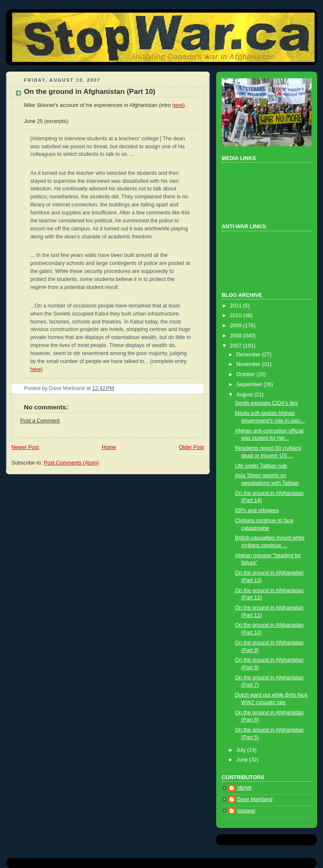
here (178, 105)
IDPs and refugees (257, 510)
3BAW (244, 788)
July (242, 750)
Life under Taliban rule (261, 466)
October (246, 374)
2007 (237, 346)
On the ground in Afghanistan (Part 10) (90, 92)
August (245, 395)
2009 (237, 326)
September (250, 385)
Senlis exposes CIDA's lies (267, 403)
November (249, 364)
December (249, 355)
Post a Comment (40, 421)
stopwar (246, 811)
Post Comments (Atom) (71, 463)
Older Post (191, 447)
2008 (237, 336)
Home (109, 447)
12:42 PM (103, 388)
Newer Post (25, 447)
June (243, 760)
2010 (237, 315)
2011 (237, 306)
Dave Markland (255, 799)
